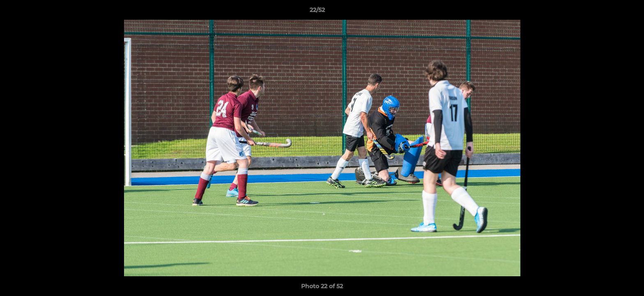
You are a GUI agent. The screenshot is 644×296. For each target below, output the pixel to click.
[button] (609, 12)
